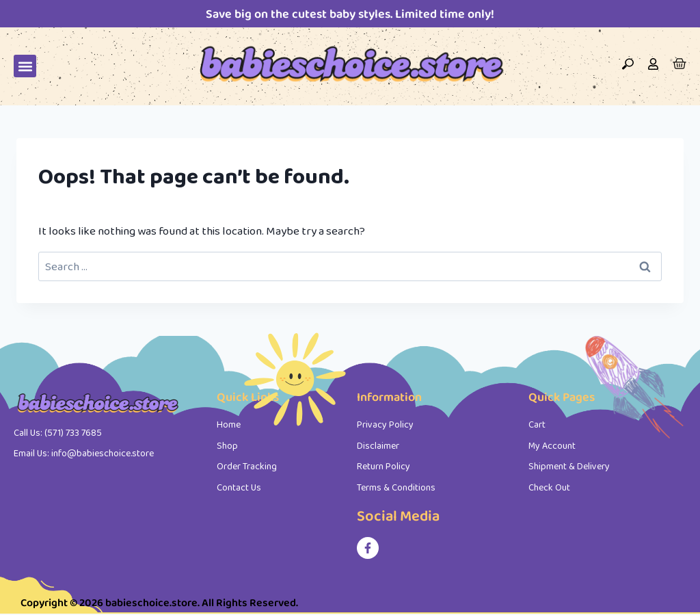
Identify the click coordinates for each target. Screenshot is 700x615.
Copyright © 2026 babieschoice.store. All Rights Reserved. (159, 602)
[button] (25, 66)
